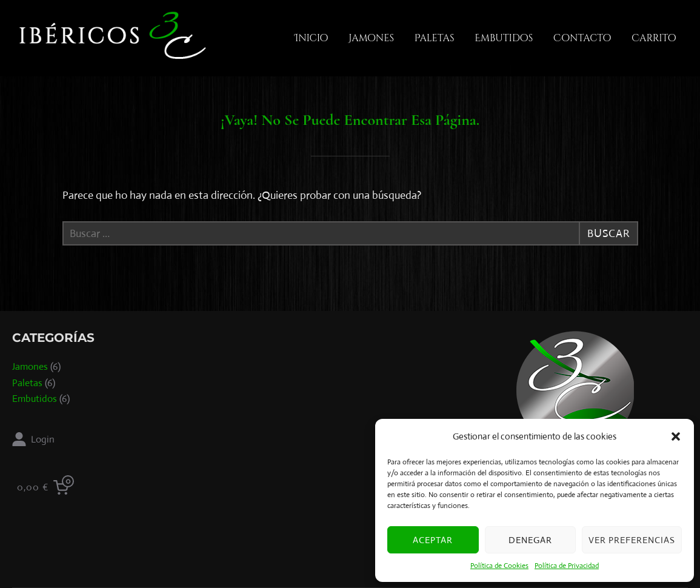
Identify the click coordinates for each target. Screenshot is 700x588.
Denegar (530, 540)
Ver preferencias (632, 540)
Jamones (371, 38)
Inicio (312, 38)
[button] (676, 436)
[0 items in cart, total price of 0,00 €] (45, 488)
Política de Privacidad (567, 566)
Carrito (654, 38)
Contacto (582, 38)
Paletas (435, 38)
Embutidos (504, 38)
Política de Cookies (499, 566)
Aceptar (433, 540)
